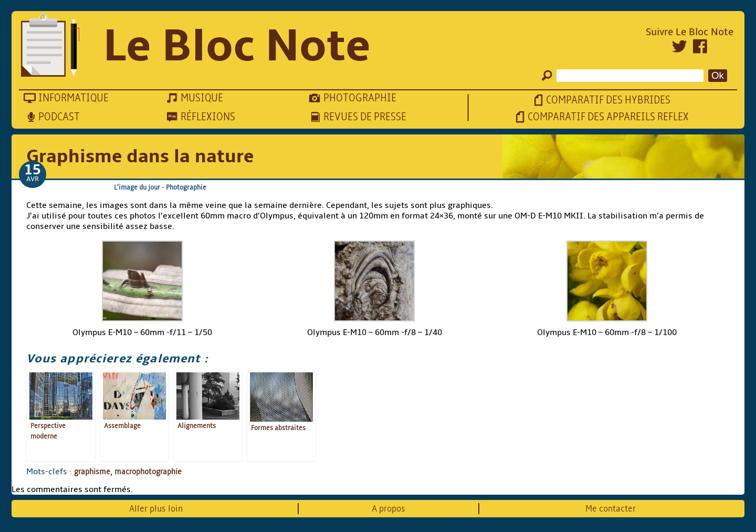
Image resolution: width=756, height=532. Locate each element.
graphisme (92, 472)
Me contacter (611, 509)
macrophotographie (148, 472)
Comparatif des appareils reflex (608, 117)
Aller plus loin (156, 509)
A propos (388, 509)
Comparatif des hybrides (608, 100)
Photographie (186, 187)
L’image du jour (137, 187)
